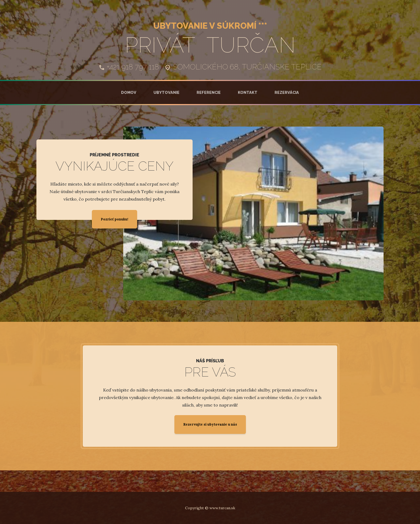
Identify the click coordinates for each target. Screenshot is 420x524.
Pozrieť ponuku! (115, 219)
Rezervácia (287, 92)
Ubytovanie (166, 92)
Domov (129, 92)
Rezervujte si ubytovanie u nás (210, 424)
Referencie (209, 92)
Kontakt (248, 92)
